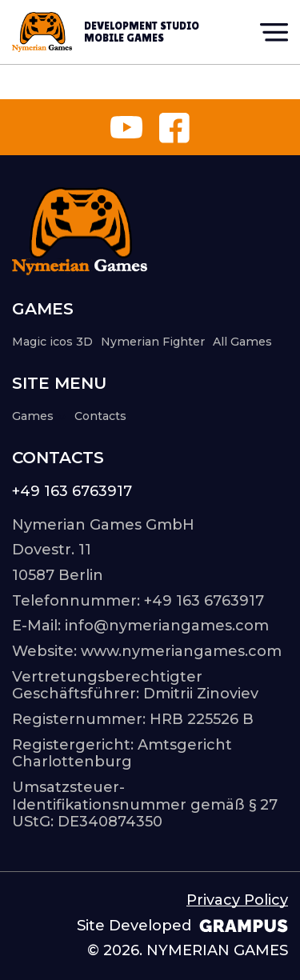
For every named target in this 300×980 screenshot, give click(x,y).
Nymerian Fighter (153, 342)
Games (39, 416)
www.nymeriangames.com (181, 651)
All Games (242, 342)
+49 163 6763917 (72, 492)
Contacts (100, 416)
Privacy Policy (237, 900)
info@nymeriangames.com (167, 626)
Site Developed (182, 926)
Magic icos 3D (52, 342)
